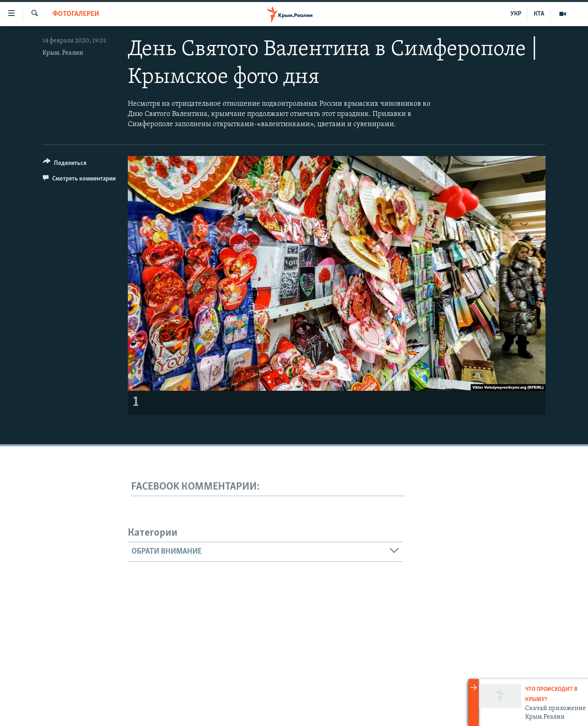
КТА (539, 14)
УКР (516, 14)
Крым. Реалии (63, 53)
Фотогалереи (76, 14)
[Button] (65, 164)
